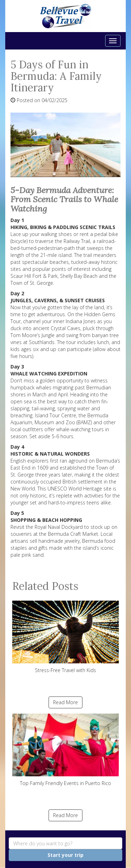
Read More (65, 702)
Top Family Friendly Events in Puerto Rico (65, 750)
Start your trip (65, 855)
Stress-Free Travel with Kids (65, 637)
